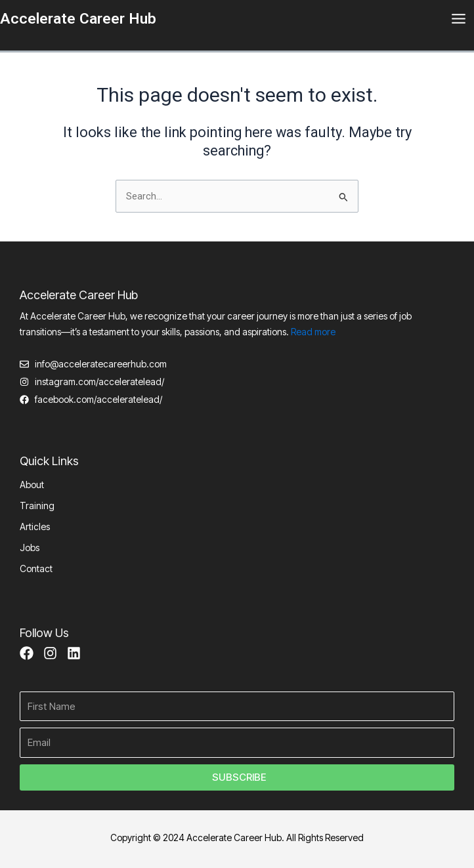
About (32, 485)
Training (37, 506)
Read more (313, 332)
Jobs (30, 548)
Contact (36, 568)
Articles (35, 527)
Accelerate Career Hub (78, 19)
